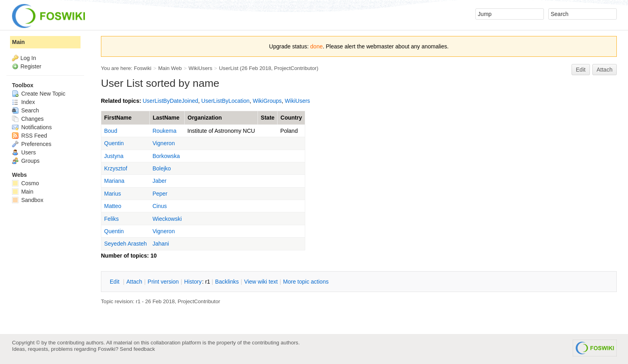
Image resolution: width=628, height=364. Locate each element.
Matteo (113, 206)
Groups (26, 161)
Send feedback (137, 349)
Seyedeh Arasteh (126, 244)
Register (31, 66)
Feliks (112, 219)
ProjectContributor (295, 68)
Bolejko (162, 168)
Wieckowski (167, 219)
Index (23, 102)
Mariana (114, 181)
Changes (28, 119)
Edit (581, 70)
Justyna (114, 156)
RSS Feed (29, 136)
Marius (113, 194)
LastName (166, 118)
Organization (205, 118)
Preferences (32, 144)
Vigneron (164, 143)
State (268, 118)
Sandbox (28, 200)
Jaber (160, 181)
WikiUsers (200, 68)
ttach (134, 282)
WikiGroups (267, 101)
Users (24, 152)
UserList (229, 68)
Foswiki (143, 68)
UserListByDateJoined (170, 101)
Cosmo (25, 183)
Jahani (161, 244)
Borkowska (166, 156)
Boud (111, 131)
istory (193, 282)
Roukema (165, 131)
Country (291, 118)
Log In (28, 58)
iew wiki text (261, 282)
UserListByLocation (226, 101)
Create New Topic (39, 94)
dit (115, 282)
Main (18, 42)
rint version (163, 282)
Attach (605, 70)
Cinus (160, 206)
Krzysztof (116, 168)
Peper (160, 194)
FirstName (118, 118)
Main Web (170, 68)
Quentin (114, 143)
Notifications (32, 127)
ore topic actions (306, 282)
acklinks (227, 282)
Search (25, 110)
